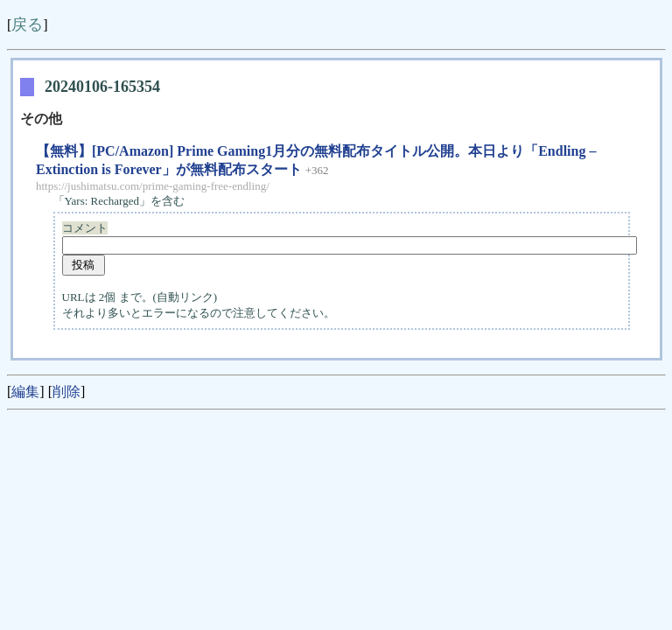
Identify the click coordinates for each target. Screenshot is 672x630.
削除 (66, 392)
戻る (27, 24)
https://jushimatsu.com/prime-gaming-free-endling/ (153, 186)
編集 (25, 392)
